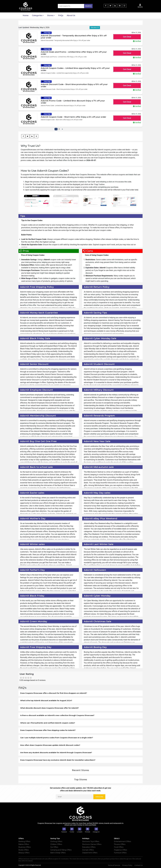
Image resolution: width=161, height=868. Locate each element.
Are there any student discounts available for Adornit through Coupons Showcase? (56, 752)
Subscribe (99, 797)
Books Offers (24, 850)
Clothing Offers (56, 841)
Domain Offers (88, 850)
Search (88, 6)
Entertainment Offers (122, 841)
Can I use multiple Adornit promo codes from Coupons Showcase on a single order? (57, 738)
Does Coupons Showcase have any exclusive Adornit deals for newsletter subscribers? (58, 760)
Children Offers (56, 844)
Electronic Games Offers (92, 844)
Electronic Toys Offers (91, 841)
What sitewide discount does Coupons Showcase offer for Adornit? (50, 708)
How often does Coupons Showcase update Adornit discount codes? (50, 745)
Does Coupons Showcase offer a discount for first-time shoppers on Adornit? (54, 693)
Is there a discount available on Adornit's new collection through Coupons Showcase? (57, 715)
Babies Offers (24, 844)
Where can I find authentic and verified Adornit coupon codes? (48, 723)
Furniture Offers (120, 853)
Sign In (140, 6)
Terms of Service (114, 865)
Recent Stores (80, 770)
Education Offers (89, 847)
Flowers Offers (120, 844)
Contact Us (139, 865)
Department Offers (90, 853)
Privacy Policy (127, 865)
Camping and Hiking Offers (61, 850)
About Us (71, 15)
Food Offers (119, 847)
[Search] (75, 6)
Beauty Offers (24, 853)
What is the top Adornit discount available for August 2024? (46, 700)
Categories (37, 15)
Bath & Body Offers (58, 853)
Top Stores (81, 780)
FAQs (61, 15)
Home (26, 15)
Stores (50, 15)
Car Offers (54, 847)
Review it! (95, 28)
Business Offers (25, 847)
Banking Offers (24, 841)
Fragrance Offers (121, 850)
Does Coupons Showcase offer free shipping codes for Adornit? (48, 730)
